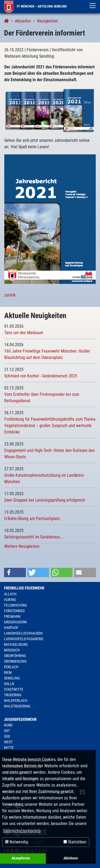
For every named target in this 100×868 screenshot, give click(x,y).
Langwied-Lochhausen (23, 633)
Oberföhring (15, 656)
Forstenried (14, 611)
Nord (8, 725)
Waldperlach (16, 701)
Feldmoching (15, 605)
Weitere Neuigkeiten (22, 546)
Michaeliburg (16, 644)
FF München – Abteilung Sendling (35, 6)
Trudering (13, 695)
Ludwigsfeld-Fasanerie (24, 639)
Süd (7, 736)
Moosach (12, 650)
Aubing (10, 600)
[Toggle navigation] (93, 6)
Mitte (9, 748)
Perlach (11, 667)
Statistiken (75, 842)
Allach (10, 594)
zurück (10, 295)
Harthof (11, 628)
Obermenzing (15, 661)
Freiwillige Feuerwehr (24, 588)
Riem (8, 672)
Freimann (12, 616)
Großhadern (15, 622)
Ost (7, 731)
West (8, 742)
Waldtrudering (17, 706)
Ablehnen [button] (71, 858)
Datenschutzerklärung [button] (22, 831)
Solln (9, 684)
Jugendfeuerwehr (20, 720)
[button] (15, 572)
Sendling (12, 678)
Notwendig (17, 842)
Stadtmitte (14, 689)
